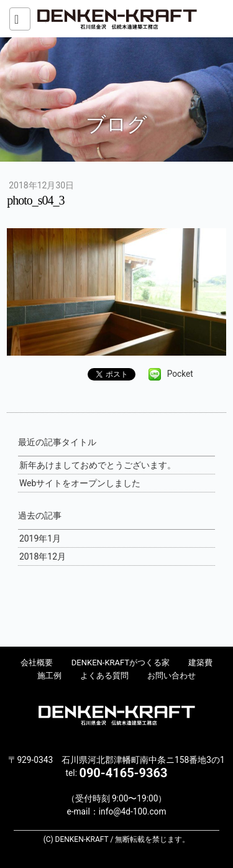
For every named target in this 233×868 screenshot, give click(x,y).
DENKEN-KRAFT (117, 19)
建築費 (200, 663)
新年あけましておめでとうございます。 (98, 465)
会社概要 (37, 663)
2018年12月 (43, 556)
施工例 (49, 676)
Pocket (180, 374)
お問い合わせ (171, 676)
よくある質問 (104, 676)
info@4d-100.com (133, 811)
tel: (117, 773)
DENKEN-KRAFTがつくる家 (121, 663)
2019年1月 (40, 538)
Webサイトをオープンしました (80, 483)
